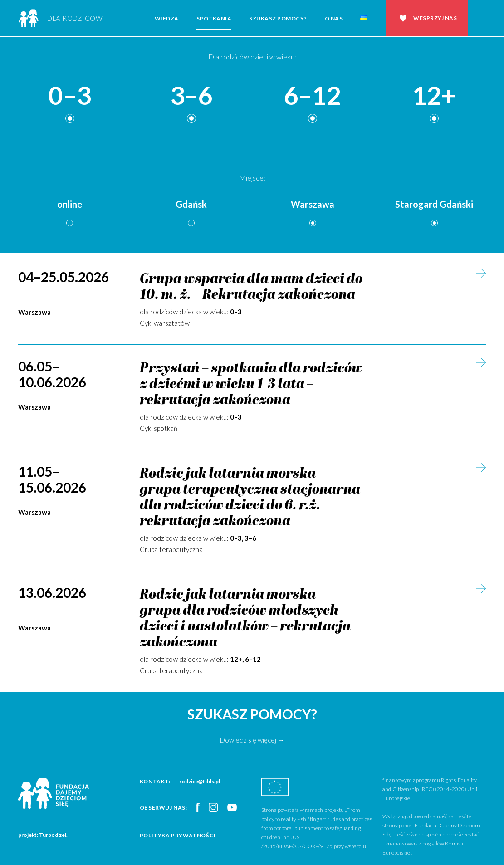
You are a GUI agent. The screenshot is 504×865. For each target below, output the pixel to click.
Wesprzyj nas (435, 18)
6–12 (313, 96)
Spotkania (214, 18)
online (70, 204)
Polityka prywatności (178, 835)
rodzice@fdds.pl (200, 781)
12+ (434, 96)
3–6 (191, 96)
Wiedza (167, 18)
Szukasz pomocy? (278, 18)
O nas (334, 18)
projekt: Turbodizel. (43, 835)
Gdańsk (191, 204)
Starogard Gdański (434, 204)
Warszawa (313, 204)
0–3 (70, 96)
